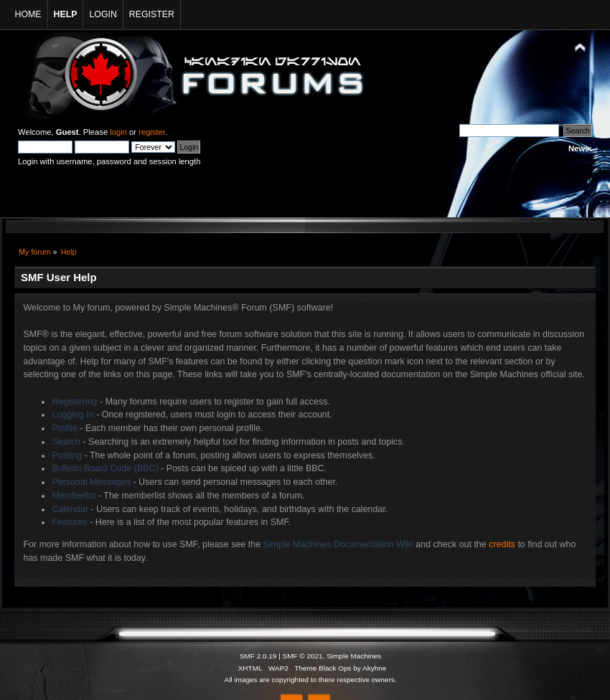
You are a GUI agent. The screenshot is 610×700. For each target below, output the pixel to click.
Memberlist (74, 496)
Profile (64, 428)
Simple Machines (354, 656)
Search (66, 442)
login (118, 132)
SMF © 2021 (303, 656)
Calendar (70, 509)
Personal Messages (91, 482)
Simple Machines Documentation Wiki (338, 544)
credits (502, 544)
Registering (74, 402)
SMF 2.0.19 (258, 656)
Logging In (72, 415)
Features (69, 522)
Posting (67, 455)
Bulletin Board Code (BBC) (105, 468)
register (152, 132)
